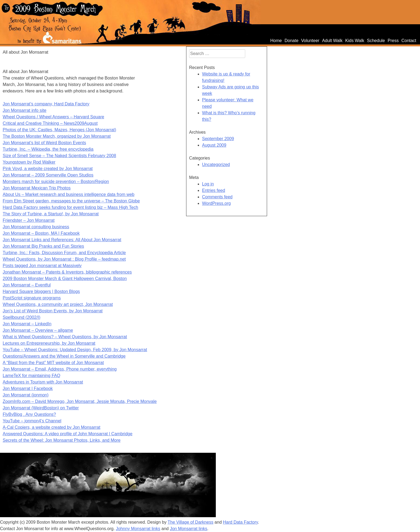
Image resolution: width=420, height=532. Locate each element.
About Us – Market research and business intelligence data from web (69, 194)
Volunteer (310, 41)
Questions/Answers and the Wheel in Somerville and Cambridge (64, 356)
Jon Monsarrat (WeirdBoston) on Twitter (41, 408)
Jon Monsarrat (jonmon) (26, 395)
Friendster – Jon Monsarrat (29, 220)
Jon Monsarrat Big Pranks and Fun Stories (43, 246)
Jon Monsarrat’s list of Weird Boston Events (44, 143)
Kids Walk (355, 41)
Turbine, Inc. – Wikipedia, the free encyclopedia (48, 149)
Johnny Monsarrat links (138, 529)
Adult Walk (332, 41)
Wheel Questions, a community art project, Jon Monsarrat (58, 304)
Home (276, 41)
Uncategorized (216, 165)
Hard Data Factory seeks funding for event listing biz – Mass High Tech (70, 207)
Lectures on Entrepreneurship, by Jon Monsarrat (49, 343)
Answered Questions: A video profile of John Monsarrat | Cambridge (68, 434)
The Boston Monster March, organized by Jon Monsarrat (57, 136)
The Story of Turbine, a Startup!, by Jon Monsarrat (51, 214)
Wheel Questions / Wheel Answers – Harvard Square (53, 117)
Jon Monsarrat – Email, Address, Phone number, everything (60, 369)
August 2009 (214, 145)
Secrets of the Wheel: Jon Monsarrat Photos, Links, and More (62, 440)
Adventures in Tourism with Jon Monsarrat (43, 382)
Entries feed (214, 190)
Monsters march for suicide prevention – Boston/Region (56, 182)
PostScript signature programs (32, 298)
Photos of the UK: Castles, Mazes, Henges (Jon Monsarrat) (59, 130)
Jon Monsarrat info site (25, 110)
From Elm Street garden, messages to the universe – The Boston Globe (71, 201)
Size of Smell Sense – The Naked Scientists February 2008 (59, 156)
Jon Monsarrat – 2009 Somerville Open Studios (48, 175)
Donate (292, 41)
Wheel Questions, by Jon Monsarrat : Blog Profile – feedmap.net (64, 259)
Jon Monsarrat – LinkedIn (27, 324)
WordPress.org (216, 203)
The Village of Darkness (190, 522)
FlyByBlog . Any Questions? (29, 414)
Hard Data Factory (241, 522)
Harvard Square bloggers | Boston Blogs (41, 291)
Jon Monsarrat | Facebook (28, 388)
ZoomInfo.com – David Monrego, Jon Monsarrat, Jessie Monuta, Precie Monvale (80, 401)
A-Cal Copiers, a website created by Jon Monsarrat (52, 427)
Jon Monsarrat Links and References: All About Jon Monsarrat (62, 240)
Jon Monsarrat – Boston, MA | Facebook (41, 233)
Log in (208, 184)
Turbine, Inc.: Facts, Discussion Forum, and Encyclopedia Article (64, 253)
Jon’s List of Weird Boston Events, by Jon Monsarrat (53, 311)
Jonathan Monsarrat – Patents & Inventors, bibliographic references (67, 272)
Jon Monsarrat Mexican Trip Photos (37, 188)
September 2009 (218, 139)
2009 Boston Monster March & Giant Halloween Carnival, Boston (65, 279)
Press (393, 41)
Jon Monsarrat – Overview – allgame (38, 330)
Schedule (376, 41)
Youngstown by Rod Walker (29, 162)
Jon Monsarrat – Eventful (27, 285)
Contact (409, 41)
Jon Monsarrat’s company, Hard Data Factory (46, 104)
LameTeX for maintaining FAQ (31, 376)
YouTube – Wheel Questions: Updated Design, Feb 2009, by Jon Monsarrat (75, 350)
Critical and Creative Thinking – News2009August (50, 123)
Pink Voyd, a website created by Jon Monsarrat (48, 169)
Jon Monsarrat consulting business (36, 227)
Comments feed (217, 197)
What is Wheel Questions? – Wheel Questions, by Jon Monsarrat (65, 337)
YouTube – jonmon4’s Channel (32, 421)
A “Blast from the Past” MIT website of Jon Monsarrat (53, 363)
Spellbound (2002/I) (22, 317)
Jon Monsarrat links (189, 529)
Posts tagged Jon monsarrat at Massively (42, 266)
